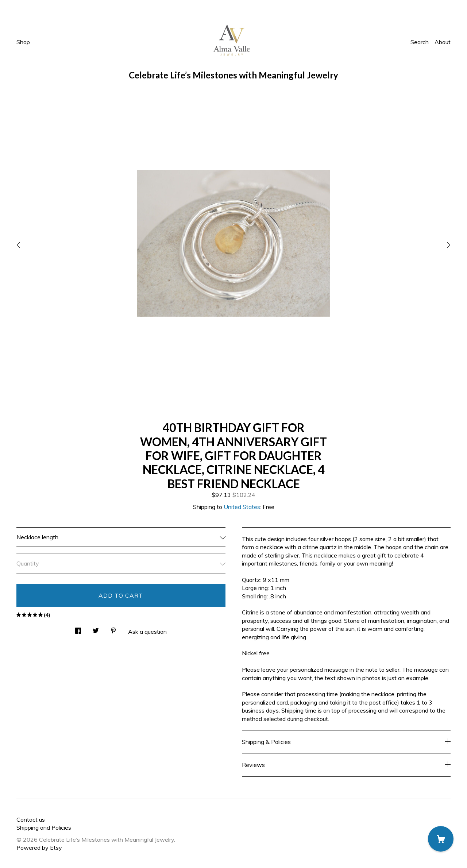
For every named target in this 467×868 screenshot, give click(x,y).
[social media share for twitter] (96, 629)
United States (242, 507)
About (443, 42)
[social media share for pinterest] (113, 629)
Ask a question (147, 632)
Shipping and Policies (44, 828)
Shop (23, 42)
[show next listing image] (432, 243)
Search (420, 42)
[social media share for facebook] (78, 629)
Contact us (31, 819)
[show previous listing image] (35, 243)
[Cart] (441, 839)
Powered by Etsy (39, 848)
